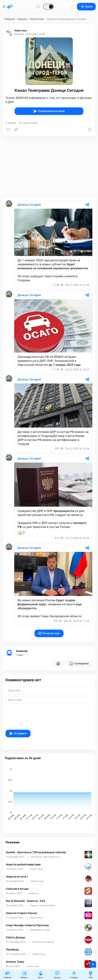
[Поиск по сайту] (38, 7)
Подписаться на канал (49, 111)
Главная (7, 975)
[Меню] (5, 7)
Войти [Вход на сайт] (86, 7)
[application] (49, 795)
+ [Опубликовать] (90, 963)
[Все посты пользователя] (58, 664)
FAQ (91, 975)
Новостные (37, 19)
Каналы (22, 19)
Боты (41, 975)
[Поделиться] (16, 130)
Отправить (18, 734)
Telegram (10, 19)
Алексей (22, 651)
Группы (57, 975)
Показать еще (49, 633)
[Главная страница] (10, 7)
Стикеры (74, 975)
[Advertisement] (49, 167)
